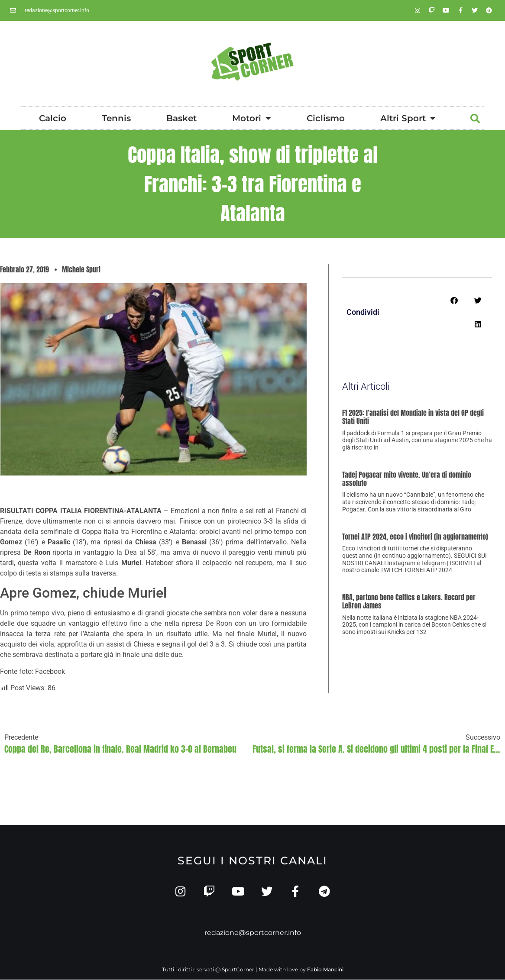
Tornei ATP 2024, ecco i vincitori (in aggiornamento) (415, 537)
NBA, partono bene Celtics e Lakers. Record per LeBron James (409, 601)
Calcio (53, 118)
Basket (181, 118)
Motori (252, 118)
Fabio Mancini (325, 970)
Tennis (116, 118)
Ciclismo (326, 118)
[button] (475, 119)
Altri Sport (408, 118)
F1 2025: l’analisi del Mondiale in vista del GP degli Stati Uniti (413, 417)
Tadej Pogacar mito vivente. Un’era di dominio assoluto (407, 479)
